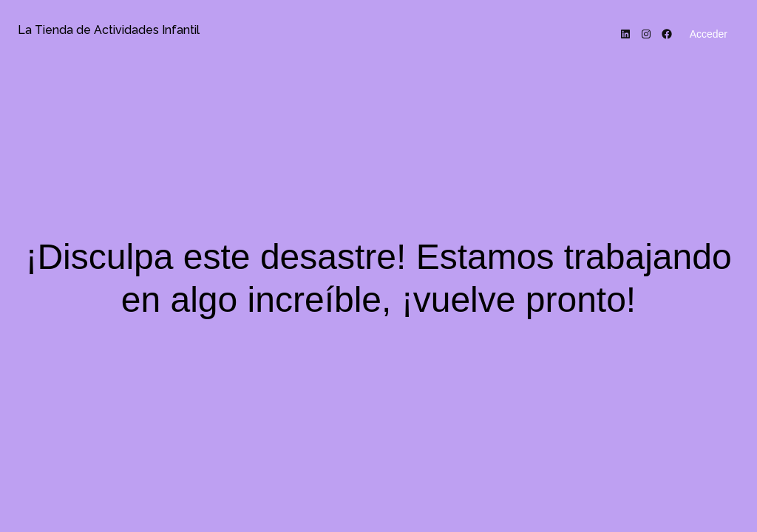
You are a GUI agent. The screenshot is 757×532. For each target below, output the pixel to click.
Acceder (709, 34)
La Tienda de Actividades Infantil (109, 30)
